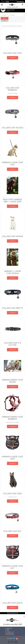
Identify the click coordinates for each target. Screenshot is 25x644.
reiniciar (5, 21)
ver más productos (12, 613)
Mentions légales (10, 635)
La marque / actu (10, 632)
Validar (5, 18)
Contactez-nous (10, 633)
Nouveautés (9, 628)
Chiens (8, 630)
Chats (8, 631)
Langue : (19, 2)
